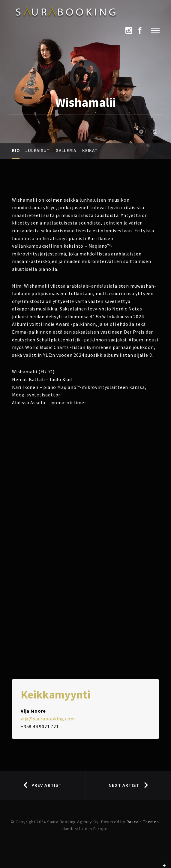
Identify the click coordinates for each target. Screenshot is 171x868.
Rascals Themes (143, 822)
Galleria (66, 150)
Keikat (90, 150)
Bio (16, 150)
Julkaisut (37, 150)
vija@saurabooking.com (48, 719)
